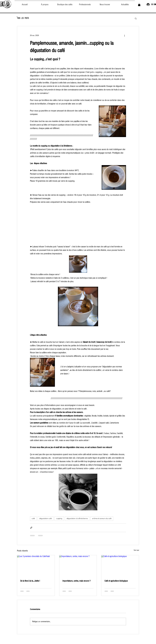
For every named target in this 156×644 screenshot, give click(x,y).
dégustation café (46, 519)
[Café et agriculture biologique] (120, 566)
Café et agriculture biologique (116, 581)
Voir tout (136, 550)
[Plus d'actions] (124, 36)
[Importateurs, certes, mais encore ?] (78, 566)
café (33, 519)
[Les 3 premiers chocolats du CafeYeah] (36, 566)
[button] (139, 5)
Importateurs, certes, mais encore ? (76, 581)
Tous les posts (23, 18)
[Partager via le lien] (31, 528)
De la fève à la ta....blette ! (30, 581)
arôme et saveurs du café (102, 519)
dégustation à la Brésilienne (77, 519)
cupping (59, 519)
